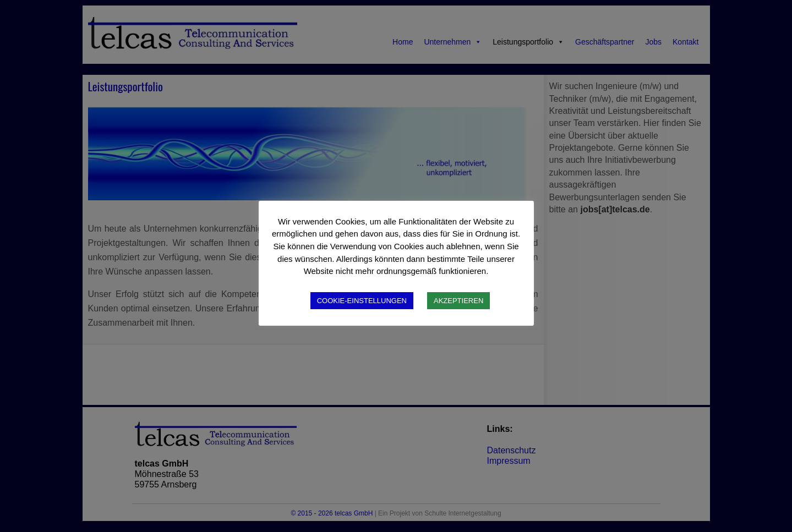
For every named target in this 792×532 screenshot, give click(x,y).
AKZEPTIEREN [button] (458, 301)
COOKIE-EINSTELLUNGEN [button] (362, 301)
